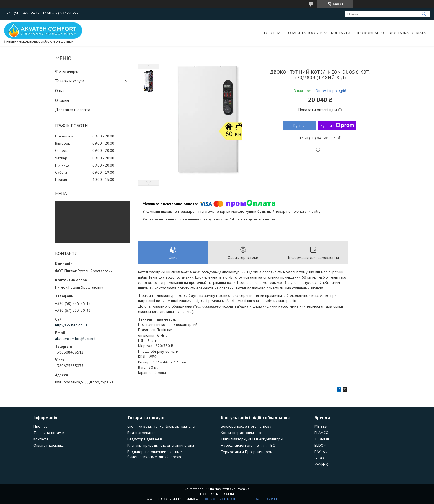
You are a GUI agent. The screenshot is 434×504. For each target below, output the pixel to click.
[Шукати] (424, 14)
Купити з (337, 126)
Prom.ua (243, 489)
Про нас (40, 426)
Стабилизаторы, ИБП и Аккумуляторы (252, 439)
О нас (60, 91)
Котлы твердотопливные (242, 433)
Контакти (341, 33)
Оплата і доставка (49, 445)
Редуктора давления (145, 439)
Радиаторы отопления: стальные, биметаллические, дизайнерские (155, 454)
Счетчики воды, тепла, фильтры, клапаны (161, 426)
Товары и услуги (70, 81)
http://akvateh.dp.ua (71, 325)
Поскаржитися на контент (223, 499)
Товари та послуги (304, 33)
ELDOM (321, 445)
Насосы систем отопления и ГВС (248, 445)
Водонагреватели (142, 433)
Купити (299, 126)
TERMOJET (323, 439)
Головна (272, 33)
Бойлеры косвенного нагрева (246, 426)
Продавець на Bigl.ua (217, 494)
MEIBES (321, 426)
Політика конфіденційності (266, 499)
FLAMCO (321, 433)
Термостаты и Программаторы (247, 452)
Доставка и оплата (73, 110)
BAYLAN (321, 452)
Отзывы (62, 100)
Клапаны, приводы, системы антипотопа (161, 445)
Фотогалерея (67, 71)
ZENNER (321, 464)
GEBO (319, 458)
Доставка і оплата (408, 33)
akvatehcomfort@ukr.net (75, 339)
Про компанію (370, 33)
